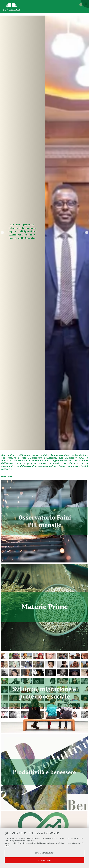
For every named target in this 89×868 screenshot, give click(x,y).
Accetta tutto (44, 860)
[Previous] (2, 233)
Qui (6, 843)
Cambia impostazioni (44, 853)
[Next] (87, 233)
